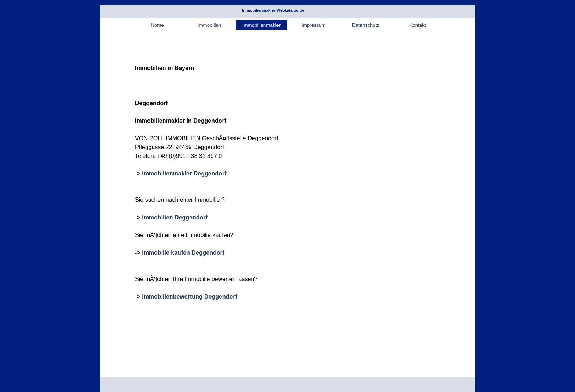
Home (157, 25)
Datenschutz (366, 25)
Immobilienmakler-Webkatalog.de (273, 10)
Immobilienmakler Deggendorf (184, 173)
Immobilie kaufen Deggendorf (183, 253)
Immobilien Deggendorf (175, 217)
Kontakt (417, 25)
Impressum (314, 25)
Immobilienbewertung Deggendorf (190, 297)
